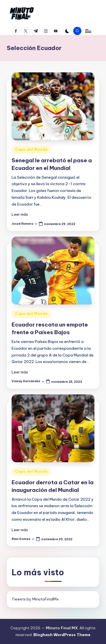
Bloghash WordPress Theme (62, 635)
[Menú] (88, 31)
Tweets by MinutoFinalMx (35, 599)
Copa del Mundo (31, 149)
